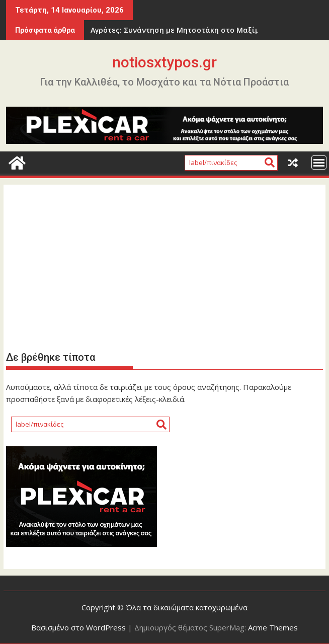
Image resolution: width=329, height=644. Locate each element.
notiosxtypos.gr (164, 62)
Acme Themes (273, 627)
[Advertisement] (165, 267)
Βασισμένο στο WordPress (78, 627)
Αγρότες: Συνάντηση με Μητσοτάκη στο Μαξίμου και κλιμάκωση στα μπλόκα (176, 30)
